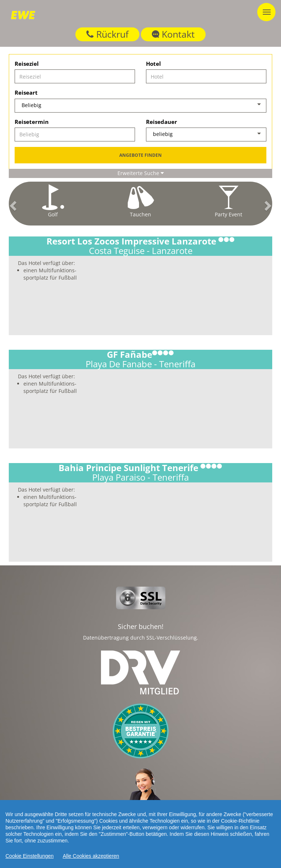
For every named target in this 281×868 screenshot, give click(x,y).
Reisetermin (32, 122)
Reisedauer (162, 122)
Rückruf (107, 34)
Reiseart (26, 92)
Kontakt (173, 34)
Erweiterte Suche (141, 173)
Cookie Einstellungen (30, 856)
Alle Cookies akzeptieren (91, 856)
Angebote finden (140, 155)
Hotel (153, 64)
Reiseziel (27, 64)
